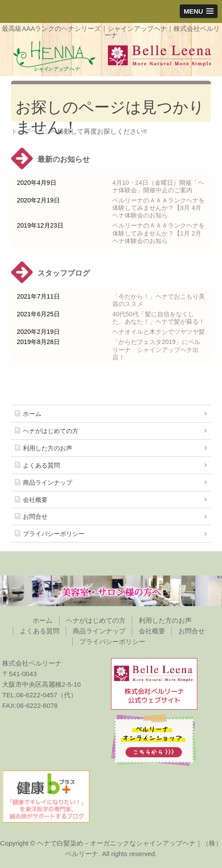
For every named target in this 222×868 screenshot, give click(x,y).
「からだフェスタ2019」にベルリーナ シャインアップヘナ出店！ (156, 349)
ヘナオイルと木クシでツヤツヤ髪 (159, 332)
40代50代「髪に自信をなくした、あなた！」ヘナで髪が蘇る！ (159, 318)
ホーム (32, 414)
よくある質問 (41, 465)
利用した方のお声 (48, 448)
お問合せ (35, 516)
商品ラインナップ (48, 483)
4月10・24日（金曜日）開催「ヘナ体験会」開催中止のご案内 (158, 186)
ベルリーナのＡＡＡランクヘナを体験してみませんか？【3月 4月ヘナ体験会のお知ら (159, 208)
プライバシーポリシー (54, 534)
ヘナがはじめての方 (51, 431)
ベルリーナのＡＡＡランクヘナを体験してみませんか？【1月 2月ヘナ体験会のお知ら (159, 233)
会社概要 (35, 500)
